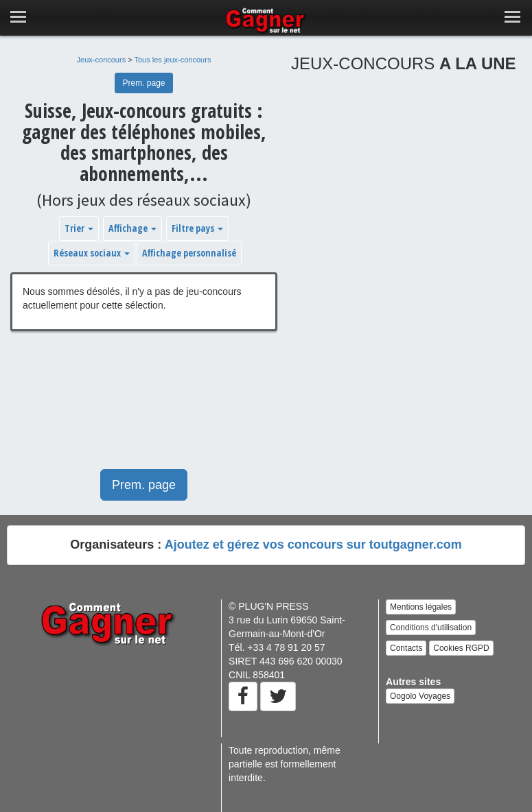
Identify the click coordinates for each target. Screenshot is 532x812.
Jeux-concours (102, 60)
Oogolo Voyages (420, 696)
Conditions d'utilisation (431, 628)
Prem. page (143, 83)
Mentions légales (421, 607)
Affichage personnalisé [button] (189, 253)
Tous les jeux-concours (173, 60)
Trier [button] (79, 228)
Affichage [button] (132, 228)
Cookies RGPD (461, 648)
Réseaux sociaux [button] (92, 253)
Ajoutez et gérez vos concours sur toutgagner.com (313, 545)
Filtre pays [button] (197, 228)
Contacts (406, 648)
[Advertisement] (144, 407)
